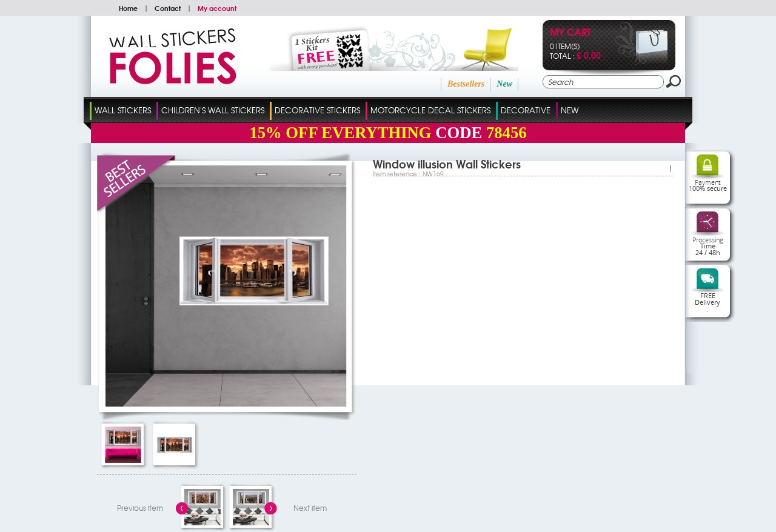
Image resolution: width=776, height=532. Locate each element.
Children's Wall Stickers (213, 110)
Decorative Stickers (317, 110)
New (504, 84)
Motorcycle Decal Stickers (430, 110)
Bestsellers (466, 84)
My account (217, 8)
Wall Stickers (123, 110)
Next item (310, 508)
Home (128, 8)
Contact (168, 8)
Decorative (526, 110)
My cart (570, 33)
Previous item (140, 508)
